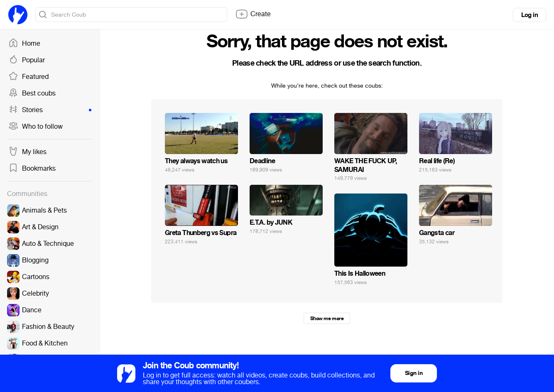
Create (253, 14)
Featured (28, 77)
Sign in (414, 373)
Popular (27, 60)
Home (24, 44)
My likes (27, 152)
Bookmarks (32, 169)
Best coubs (32, 93)
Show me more (327, 318)
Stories (50, 110)
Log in (529, 15)
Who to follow (36, 127)
